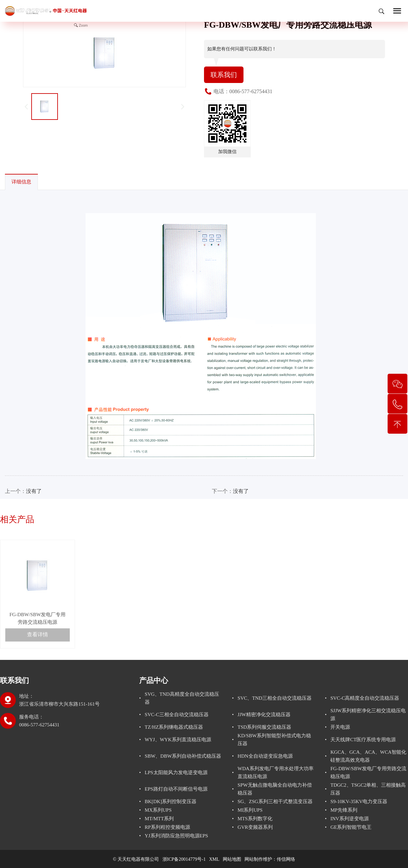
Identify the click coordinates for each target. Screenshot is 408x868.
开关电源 (340, 727)
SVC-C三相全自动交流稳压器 (177, 715)
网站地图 (232, 859)
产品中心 (154, 680)
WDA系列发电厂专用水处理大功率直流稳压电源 (276, 773)
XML (214, 859)
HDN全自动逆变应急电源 (265, 756)
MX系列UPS (158, 810)
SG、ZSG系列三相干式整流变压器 (275, 801)
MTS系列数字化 (255, 819)
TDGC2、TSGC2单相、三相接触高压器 (368, 789)
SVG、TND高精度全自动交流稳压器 (182, 698)
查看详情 (38, 655)
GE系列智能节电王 (351, 827)
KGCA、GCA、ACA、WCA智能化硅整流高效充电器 (368, 756)
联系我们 (224, 75)
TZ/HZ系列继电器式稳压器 (174, 727)
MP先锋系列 (344, 810)
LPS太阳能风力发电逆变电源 (176, 773)
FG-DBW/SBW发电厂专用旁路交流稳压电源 (368, 773)
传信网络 (286, 859)
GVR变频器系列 (255, 827)
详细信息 (21, 182)
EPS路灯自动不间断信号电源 (176, 789)
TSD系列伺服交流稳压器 (264, 727)
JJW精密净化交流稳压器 (264, 715)
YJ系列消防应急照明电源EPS (177, 836)
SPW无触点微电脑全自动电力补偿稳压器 (275, 789)
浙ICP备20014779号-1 (184, 859)
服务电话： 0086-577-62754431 (39, 721)
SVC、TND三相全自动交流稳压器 (275, 698)
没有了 (34, 491)
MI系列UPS (250, 810)
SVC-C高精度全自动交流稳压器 (365, 698)
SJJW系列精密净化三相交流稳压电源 (368, 715)
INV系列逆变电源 (350, 819)
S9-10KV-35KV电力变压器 (359, 801)
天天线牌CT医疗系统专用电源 (363, 740)
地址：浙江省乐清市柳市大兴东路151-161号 (59, 700)
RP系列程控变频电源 (167, 827)
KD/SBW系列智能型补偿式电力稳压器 (274, 740)
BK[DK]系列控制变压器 (171, 801)
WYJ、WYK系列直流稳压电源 (178, 740)
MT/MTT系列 (159, 819)
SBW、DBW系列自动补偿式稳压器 (183, 756)
